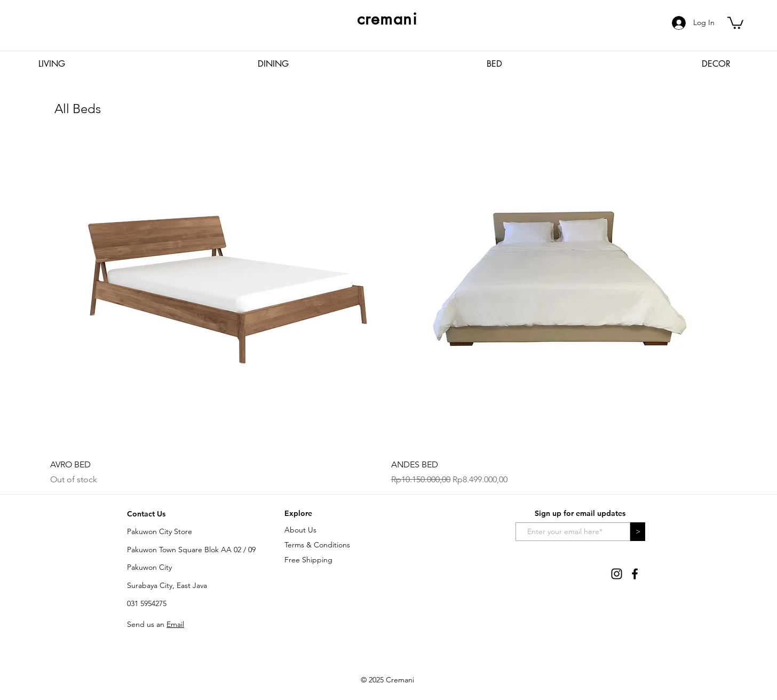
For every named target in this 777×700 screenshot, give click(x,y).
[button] (735, 22)
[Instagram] (617, 574)
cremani (387, 19)
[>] (638, 532)
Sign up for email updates (580, 513)
